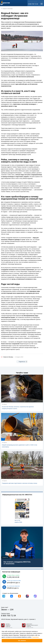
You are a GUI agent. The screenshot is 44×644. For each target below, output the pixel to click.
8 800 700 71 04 (33, 4)
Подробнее (35, 637)
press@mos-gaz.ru (13, 583)
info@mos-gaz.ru (13, 588)
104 (12, 610)
